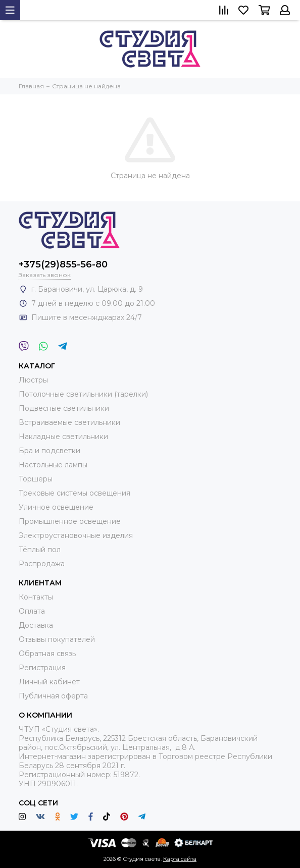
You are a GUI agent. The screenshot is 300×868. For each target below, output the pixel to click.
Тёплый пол (40, 550)
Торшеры (36, 479)
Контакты (36, 597)
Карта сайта (180, 859)
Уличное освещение (56, 507)
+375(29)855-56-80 (63, 264)
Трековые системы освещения (74, 493)
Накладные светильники (63, 437)
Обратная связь (47, 654)
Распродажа (42, 564)
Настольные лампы (53, 465)
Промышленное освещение (70, 521)
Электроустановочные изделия (76, 535)
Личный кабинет (49, 682)
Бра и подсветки (49, 451)
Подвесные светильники (64, 408)
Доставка (36, 625)
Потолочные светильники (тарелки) (83, 394)
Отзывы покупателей (57, 639)
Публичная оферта (53, 696)
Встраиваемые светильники (69, 422)
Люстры (33, 380)
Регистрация (42, 668)
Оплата (32, 611)
